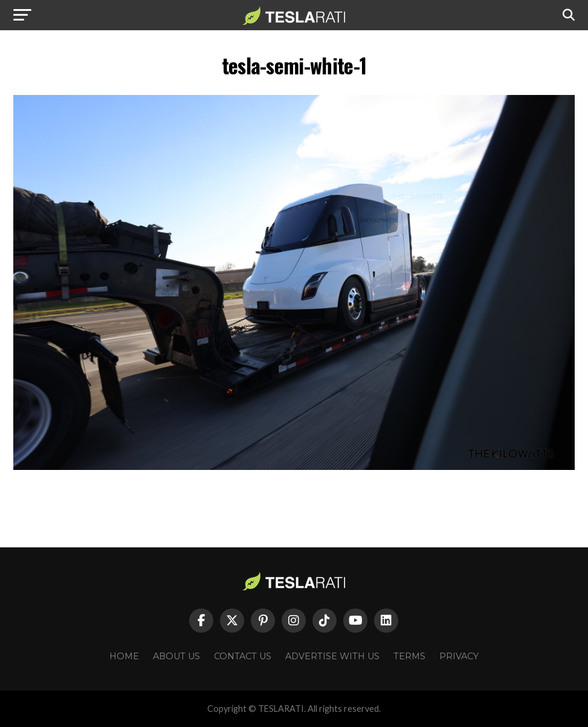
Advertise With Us (332, 656)
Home (124, 656)
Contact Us (243, 656)
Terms (409, 656)
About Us (176, 656)
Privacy (459, 656)
